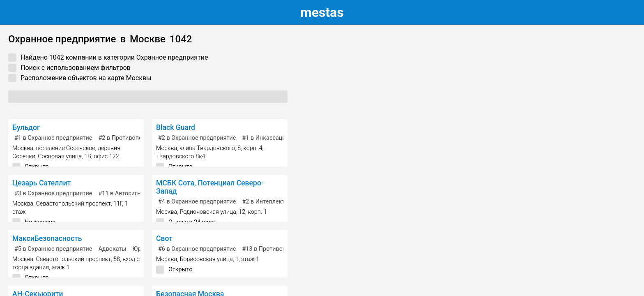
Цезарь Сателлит (41, 183)
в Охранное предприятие (53, 138)
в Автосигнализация (132, 193)
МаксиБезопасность (47, 238)
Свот (164, 238)
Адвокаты (112, 249)
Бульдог (26, 127)
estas (322, 12)
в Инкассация (265, 138)
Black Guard (176, 127)
